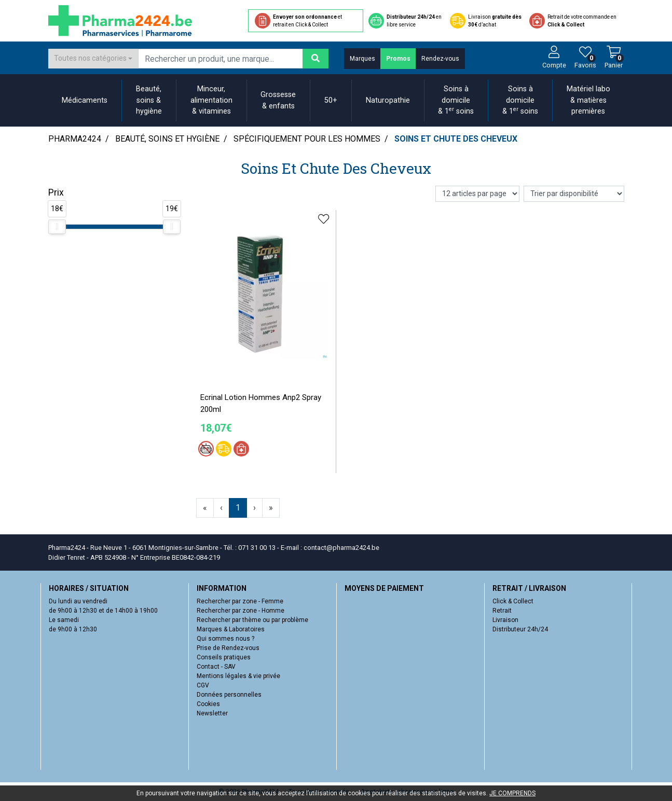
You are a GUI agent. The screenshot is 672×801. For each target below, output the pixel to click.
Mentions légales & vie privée (238, 676)
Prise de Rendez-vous (228, 648)
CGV (203, 685)
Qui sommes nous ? (225, 639)
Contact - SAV (216, 667)
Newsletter (212, 713)
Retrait (502, 611)
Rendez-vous (440, 59)
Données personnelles (229, 695)
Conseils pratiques (224, 657)
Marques (362, 59)
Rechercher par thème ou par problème (252, 620)
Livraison (505, 620)
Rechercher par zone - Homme (241, 611)
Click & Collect (513, 601)
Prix (56, 192)
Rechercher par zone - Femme (240, 601)
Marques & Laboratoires (231, 629)
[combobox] (93, 59)
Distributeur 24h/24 (520, 629)
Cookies (208, 704)
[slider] (57, 227)
